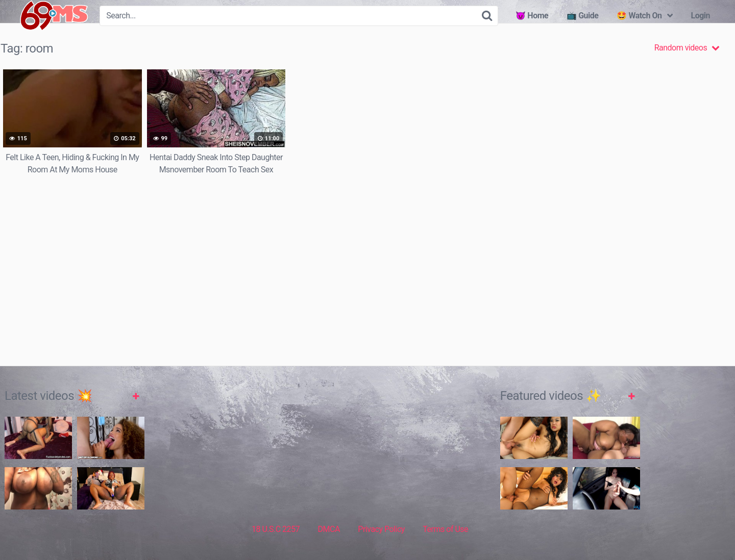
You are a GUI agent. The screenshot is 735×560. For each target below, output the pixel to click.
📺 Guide (582, 16)
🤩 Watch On (639, 16)
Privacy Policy (381, 529)
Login (700, 16)
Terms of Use (445, 529)
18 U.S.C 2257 (276, 529)
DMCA (329, 529)
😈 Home (532, 16)
